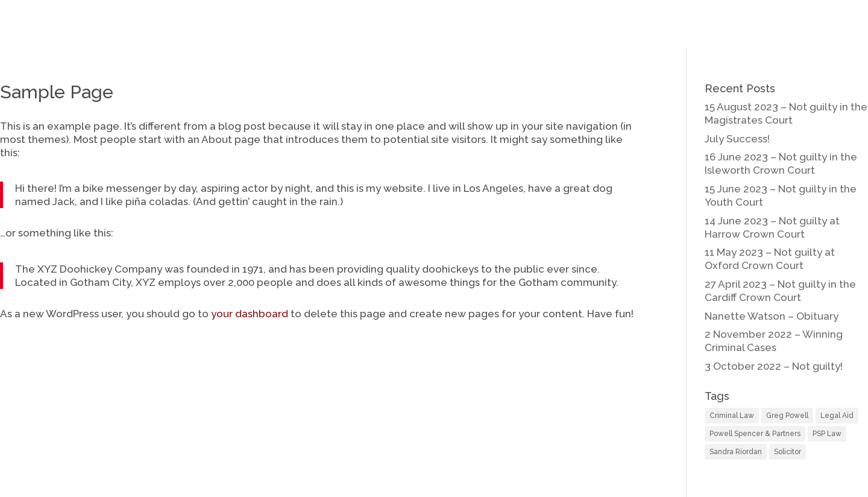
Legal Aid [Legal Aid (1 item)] (837, 416)
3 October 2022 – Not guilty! (774, 366)
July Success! (737, 139)
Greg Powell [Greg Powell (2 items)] (787, 416)
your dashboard (250, 314)
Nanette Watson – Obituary (772, 316)
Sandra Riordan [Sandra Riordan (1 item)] (736, 452)
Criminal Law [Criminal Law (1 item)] (732, 416)
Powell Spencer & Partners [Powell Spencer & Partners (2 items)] (755, 434)
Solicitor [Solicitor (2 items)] (788, 452)
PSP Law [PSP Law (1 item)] (827, 434)
